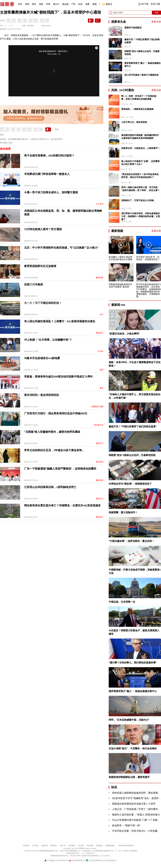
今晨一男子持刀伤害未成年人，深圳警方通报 (51, 192)
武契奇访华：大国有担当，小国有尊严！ (141, 148)
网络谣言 (100, 333)
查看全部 (156, 22)
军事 (48, 4)
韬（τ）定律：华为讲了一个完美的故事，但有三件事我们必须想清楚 (139, 98)
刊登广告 (63, 846)
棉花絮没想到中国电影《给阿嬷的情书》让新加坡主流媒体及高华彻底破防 (141, 137)
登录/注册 (155, 4)
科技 (80, 4)
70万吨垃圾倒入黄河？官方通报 (43, 229)
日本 (101, 314)
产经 (73, 4)
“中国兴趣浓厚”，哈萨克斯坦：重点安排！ (131, 541)
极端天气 (100, 443)
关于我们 (35, 846)
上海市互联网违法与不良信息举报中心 (101, 860)
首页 (20, 4)
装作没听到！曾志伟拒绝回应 (42, 395)
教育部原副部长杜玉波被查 (40, 266)
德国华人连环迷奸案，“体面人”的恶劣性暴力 (136, 815)
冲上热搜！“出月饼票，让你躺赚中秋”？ (48, 340)
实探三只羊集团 (34, 284)
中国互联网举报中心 (77, 860)
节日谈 (100, 351)
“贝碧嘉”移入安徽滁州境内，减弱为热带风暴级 (52, 432)
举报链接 (99, 846)
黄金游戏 (100, 462)
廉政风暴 (100, 278)
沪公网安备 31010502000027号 (56, 860)
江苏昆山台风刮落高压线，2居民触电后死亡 (50, 487)
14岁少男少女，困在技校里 (134, 122)
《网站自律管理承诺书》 (126, 846)
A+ (12, 26)
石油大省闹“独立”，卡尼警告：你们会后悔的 (133, 748)
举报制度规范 (110, 846)
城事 (87, 4)
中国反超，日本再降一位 (122, 602)
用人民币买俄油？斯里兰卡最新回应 (142, 75)
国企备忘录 (99, 425)
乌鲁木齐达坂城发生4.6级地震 (42, 358)
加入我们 (81, 846)
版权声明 (45, 846)
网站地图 (90, 846)
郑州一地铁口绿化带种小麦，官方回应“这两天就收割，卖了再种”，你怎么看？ (140, 189)
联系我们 (26, 846)
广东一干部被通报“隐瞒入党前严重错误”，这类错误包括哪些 (60, 469)
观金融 (65, 4)
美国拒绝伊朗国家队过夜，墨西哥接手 (129, 777)
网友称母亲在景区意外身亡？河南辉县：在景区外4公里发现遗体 (62, 505)
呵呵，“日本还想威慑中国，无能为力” (129, 720)
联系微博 (72, 846)
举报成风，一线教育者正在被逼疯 (137, 109)
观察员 (108, 4)
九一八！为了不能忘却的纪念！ (43, 303)
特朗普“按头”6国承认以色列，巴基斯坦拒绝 (142, 53)
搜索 (157, 13)
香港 (101, 388)
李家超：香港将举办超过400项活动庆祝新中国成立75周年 (58, 377)
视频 (94, 4)
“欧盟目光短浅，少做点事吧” (124, 334)
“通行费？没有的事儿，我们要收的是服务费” (133, 663)
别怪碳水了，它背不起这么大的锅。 (138, 200)
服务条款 (54, 846)
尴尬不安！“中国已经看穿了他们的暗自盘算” (142, 41)
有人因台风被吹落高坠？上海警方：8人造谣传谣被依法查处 (60, 321)
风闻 (27, 4)
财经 (34, 4)
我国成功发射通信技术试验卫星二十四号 (134, 804)
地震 (101, 370)
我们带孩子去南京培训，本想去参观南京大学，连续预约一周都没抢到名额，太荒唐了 (141, 216)
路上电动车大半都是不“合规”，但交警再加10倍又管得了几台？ (140, 163)
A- (6, 26)
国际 (41, 4)
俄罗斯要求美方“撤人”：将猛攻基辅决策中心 (142, 65)
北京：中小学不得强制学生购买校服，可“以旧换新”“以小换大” (61, 248)
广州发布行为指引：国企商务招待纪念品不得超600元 (56, 413)
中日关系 (100, 204)
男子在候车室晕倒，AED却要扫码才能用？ (49, 156)
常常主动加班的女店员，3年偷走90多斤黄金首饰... (54, 450)
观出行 (56, 4)
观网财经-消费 (97, 407)
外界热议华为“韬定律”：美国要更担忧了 (130, 484)
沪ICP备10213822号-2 (31, 851)
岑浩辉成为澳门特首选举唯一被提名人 (47, 174)
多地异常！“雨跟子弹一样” (126, 826)
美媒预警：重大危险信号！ (123, 512)
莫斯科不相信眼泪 (133, 28)
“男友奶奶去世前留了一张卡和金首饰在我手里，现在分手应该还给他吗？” (140, 176)
